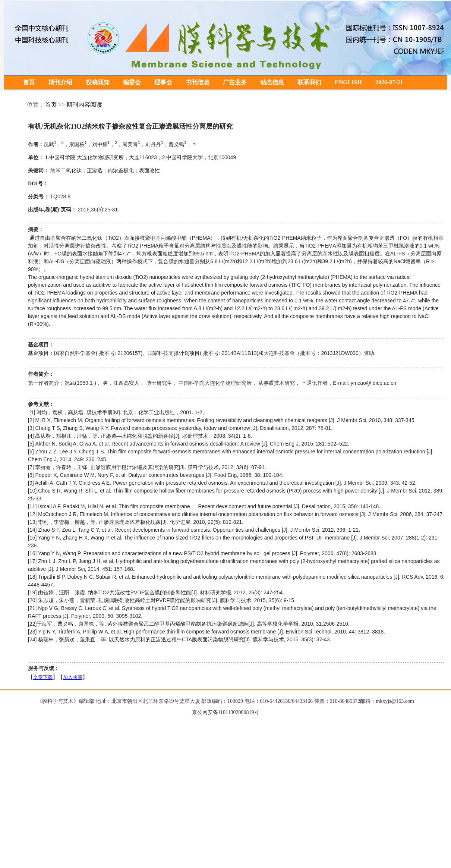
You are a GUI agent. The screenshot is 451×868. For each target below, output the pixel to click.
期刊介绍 (60, 83)
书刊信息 (198, 83)
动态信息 (272, 83)
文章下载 (43, 678)
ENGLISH (348, 83)
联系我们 (309, 83)
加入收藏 (73, 678)
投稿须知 (98, 83)
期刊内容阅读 (84, 105)
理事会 (163, 83)
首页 (29, 83)
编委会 (132, 83)
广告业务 (235, 83)
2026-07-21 (389, 83)
